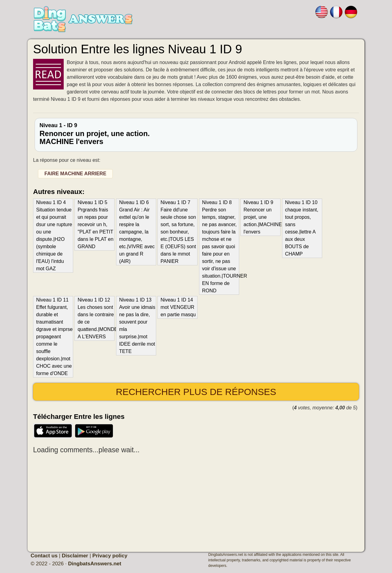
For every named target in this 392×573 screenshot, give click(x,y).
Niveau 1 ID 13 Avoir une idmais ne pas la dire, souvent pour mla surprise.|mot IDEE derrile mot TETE (137, 326)
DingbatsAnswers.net (95, 564)
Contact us (44, 556)
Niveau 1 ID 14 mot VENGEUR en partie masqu (178, 307)
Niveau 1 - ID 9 (196, 134)
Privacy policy (110, 556)
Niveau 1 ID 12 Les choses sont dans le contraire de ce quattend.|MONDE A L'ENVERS (96, 318)
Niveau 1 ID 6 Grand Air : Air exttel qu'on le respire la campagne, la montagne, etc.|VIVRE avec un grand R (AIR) (137, 232)
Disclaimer (75, 556)
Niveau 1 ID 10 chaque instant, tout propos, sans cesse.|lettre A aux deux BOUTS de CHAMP (302, 228)
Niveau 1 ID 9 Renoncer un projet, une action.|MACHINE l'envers (262, 217)
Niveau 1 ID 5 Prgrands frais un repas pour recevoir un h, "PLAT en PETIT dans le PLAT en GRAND (95, 224)
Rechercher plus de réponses (196, 392)
